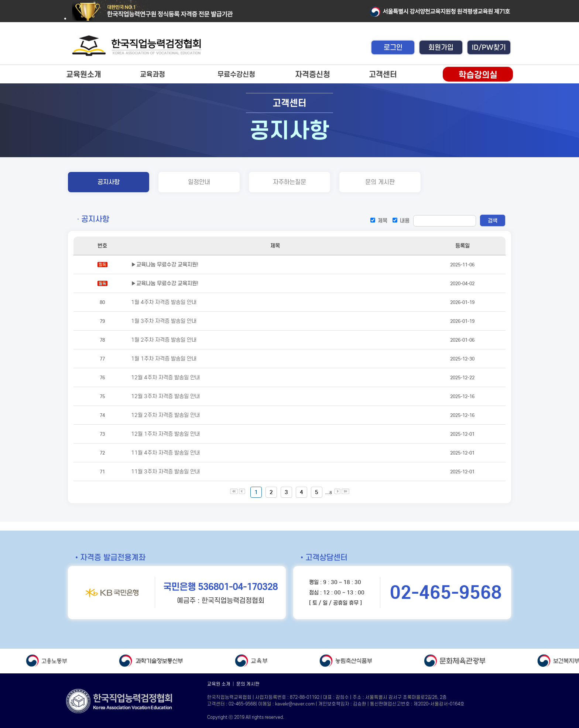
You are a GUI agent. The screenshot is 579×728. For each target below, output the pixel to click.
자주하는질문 (289, 182)
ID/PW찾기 (489, 47)
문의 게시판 (380, 182)
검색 (493, 221)
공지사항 (109, 182)
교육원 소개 (219, 684)
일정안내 (199, 182)
